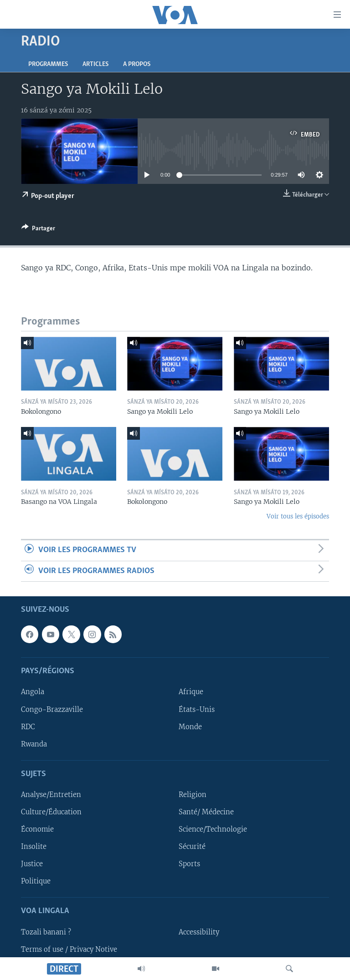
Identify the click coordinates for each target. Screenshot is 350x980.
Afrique (191, 692)
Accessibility (199, 932)
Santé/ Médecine (206, 812)
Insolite (34, 847)
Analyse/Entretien (51, 795)
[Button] (38, 230)
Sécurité (192, 847)
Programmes (48, 64)
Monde (190, 727)
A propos (137, 64)
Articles (95, 64)
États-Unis (197, 710)
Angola (33, 692)
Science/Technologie (213, 829)
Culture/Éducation (51, 812)
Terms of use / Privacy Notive (69, 950)
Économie (37, 829)
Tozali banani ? (46, 932)
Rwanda (34, 744)
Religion (193, 795)
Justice (32, 864)
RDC (28, 727)
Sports (189, 864)
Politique (36, 881)
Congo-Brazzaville (52, 710)
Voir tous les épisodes (298, 516)
